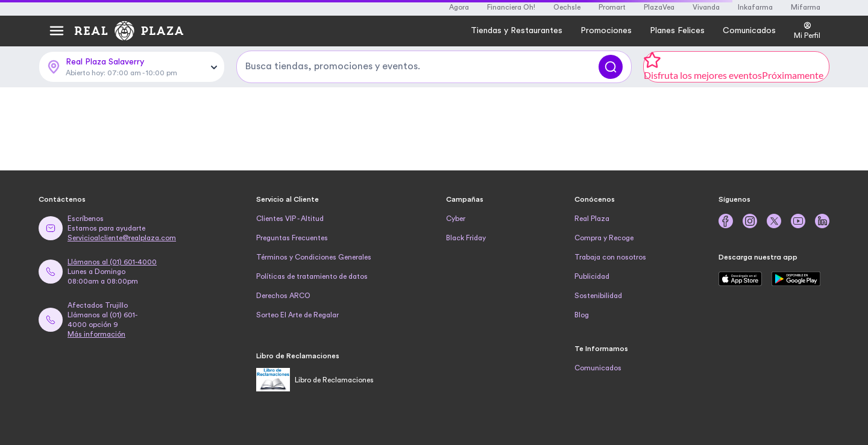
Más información (96, 334)
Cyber (456, 219)
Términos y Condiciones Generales (314, 257)
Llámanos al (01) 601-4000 (112, 262)
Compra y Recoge (604, 238)
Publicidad (592, 276)
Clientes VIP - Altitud (290, 219)
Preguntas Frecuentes (292, 238)
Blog (582, 315)
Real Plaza (592, 219)
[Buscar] (611, 67)
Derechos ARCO (283, 296)
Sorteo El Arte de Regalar (297, 315)
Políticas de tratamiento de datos (312, 276)
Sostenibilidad (598, 296)
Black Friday (466, 238)
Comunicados (598, 368)
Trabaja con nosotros (610, 257)
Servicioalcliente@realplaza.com (122, 238)
